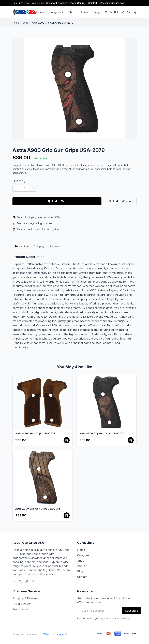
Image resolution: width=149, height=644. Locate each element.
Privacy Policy (22, 604)
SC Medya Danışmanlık (55, 634)
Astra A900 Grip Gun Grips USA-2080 (102, 433)
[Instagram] (26, 581)
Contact (110, 12)
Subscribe (132, 611)
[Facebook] (14, 581)
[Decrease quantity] (16, 188)
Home (40, 12)
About (85, 12)
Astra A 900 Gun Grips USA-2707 (35, 433)
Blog (97, 12)
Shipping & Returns (25, 598)
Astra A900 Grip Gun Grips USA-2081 (38, 509)
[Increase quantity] (33, 188)
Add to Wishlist (120, 201)
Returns (54, 246)
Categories (56, 12)
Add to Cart (57, 201)
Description (22, 246)
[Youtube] (32, 581)
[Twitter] (20, 581)
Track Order (20, 609)
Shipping (39, 246)
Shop (72, 12)
